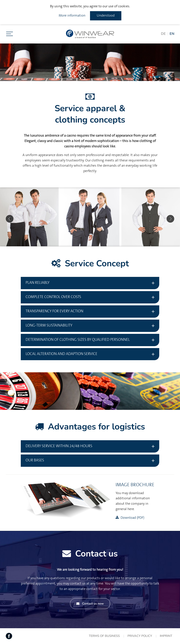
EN (172, 34)
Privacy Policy (140, 636)
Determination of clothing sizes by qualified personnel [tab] (78, 340)
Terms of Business (104, 636)
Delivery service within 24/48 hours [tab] (59, 446)
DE (163, 34)
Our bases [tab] (35, 460)
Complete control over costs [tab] (53, 297)
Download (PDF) (132, 518)
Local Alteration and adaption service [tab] (61, 354)
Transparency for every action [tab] (54, 311)
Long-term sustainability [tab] (49, 325)
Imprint (166, 636)
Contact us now (90, 604)
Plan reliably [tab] (37, 283)
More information (72, 16)
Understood (106, 16)
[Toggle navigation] (10, 34)
